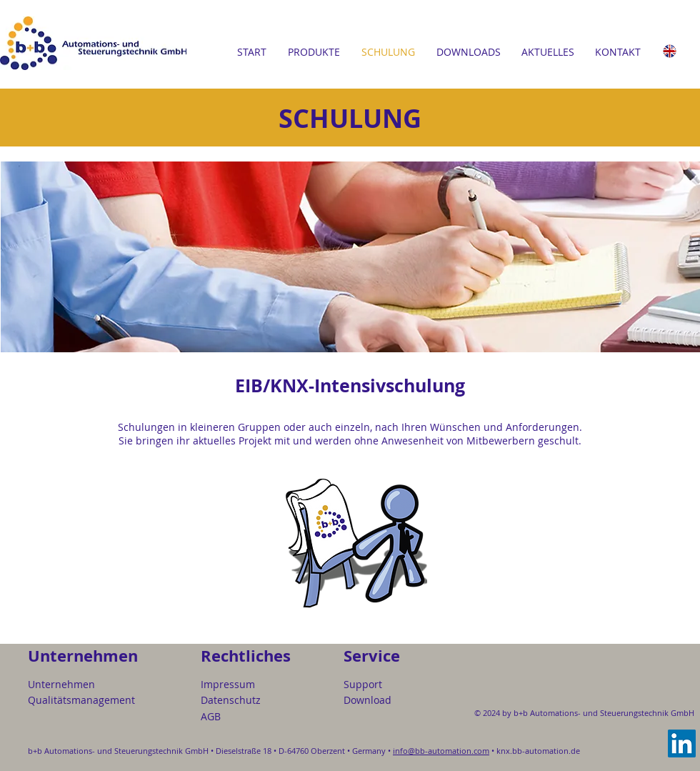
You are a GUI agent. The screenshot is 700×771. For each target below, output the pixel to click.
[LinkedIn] (682, 743)
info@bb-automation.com (441, 751)
